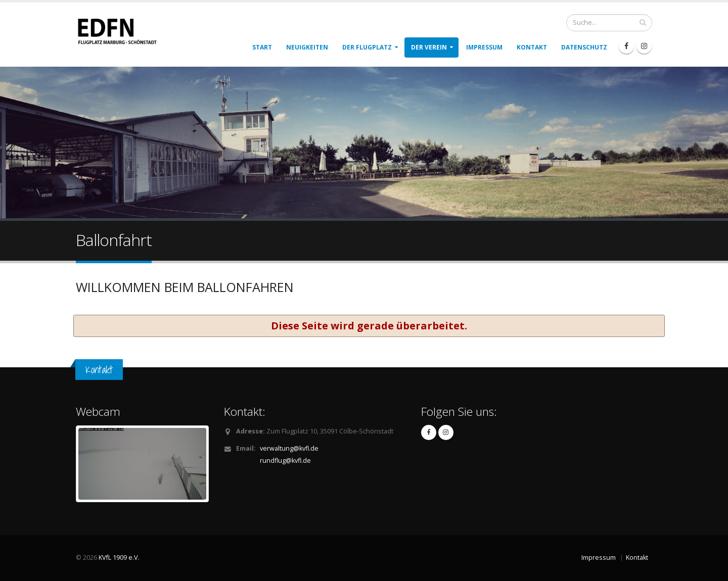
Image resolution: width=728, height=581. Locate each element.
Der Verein (429, 47)
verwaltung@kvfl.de (289, 448)
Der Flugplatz (367, 47)
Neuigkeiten (307, 47)
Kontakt (532, 47)
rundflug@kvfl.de (285, 461)
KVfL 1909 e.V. (119, 558)
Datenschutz (584, 47)
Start (262, 47)
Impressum (484, 47)
